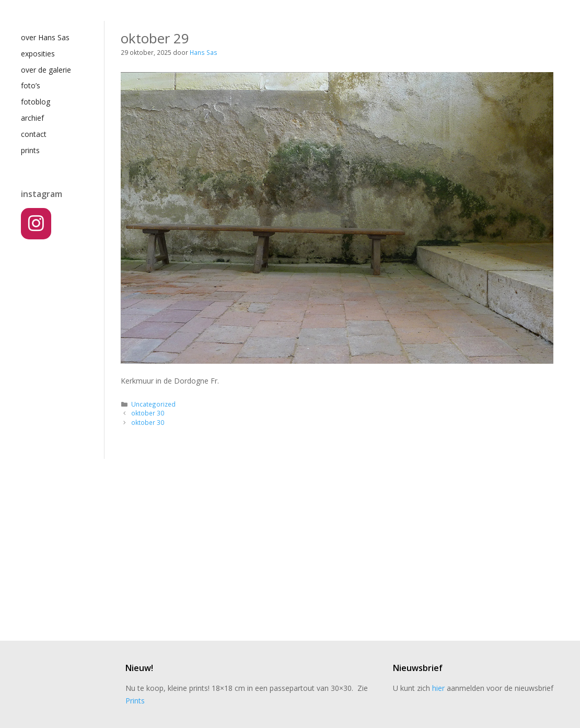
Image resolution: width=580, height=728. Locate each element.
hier (438, 688)
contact (34, 134)
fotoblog (36, 102)
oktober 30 (148, 413)
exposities (38, 54)
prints (30, 150)
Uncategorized (153, 404)
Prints (135, 701)
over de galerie (46, 70)
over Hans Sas (45, 37)
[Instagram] (36, 224)
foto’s (31, 85)
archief (32, 118)
